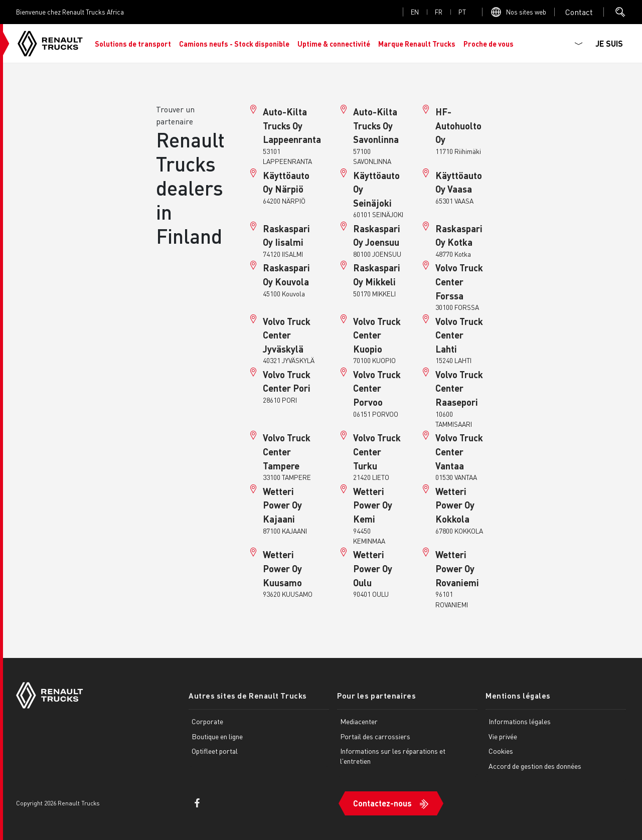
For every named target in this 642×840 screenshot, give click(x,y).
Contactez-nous (382, 803)
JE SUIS (609, 43)
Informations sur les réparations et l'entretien (393, 756)
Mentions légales (518, 696)
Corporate (207, 721)
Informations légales (520, 721)
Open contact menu (579, 12)
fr (439, 12)
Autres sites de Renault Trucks (248, 696)
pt (462, 12)
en (415, 12)
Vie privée (503, 736)
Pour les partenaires (376, 696)
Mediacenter (359, 721)
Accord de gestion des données (535, 766)
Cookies (501, 751)
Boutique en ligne (217, 736)
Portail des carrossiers (375, 736)
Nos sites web (526, 12)
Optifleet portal (215, 751)
